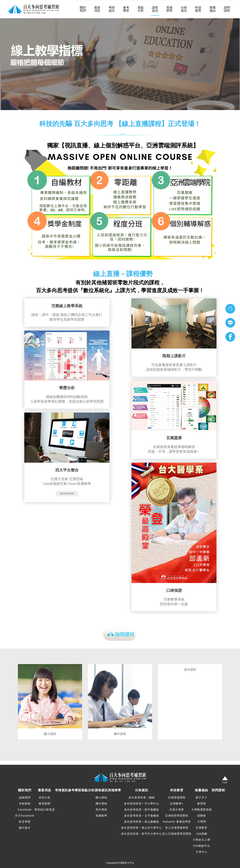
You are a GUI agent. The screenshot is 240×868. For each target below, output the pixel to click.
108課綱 (201, 834)
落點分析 (141, 9)
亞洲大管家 (177, 810)
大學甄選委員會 (202, 810)
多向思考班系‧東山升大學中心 (142, 828)
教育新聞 (45, 804)
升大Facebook (25, 816)
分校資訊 (184, 9)
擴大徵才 (25, 828)
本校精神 (25, 804)
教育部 (202, 804)
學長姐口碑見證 (45, 810)
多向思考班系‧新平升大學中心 (142, 834)
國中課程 (101, 804)
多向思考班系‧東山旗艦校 (142, 822)
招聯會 (202, 816)
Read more (67, 494)
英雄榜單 (169, 9)
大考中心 (201, 852)
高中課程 (101, 810)
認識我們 (25, 797)
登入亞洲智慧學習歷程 (177, 834)
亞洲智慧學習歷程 (177, 816)
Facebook (25, 810)
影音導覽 (25, 822)
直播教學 (101, 816)
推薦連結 (213, 9)
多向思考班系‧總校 (142, 797)
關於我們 (83, 9)
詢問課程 (227, 9)
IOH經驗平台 (201, 846)
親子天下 (201, 797)
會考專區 (126, 9)
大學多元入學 (201, 840)
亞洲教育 (201, 828)
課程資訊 (155, 9)
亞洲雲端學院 (177, 797)
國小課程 (101, 797)
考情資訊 (112, 9)
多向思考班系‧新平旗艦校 (142, 810)
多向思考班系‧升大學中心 (142, 804)
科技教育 (198, 9)
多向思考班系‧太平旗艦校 (142, 816)
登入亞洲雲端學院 (177, 828)
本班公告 (45, 797)
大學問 (202, 822)
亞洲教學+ (177, 804)
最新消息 (97, 9)
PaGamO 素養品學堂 (177, 822)
